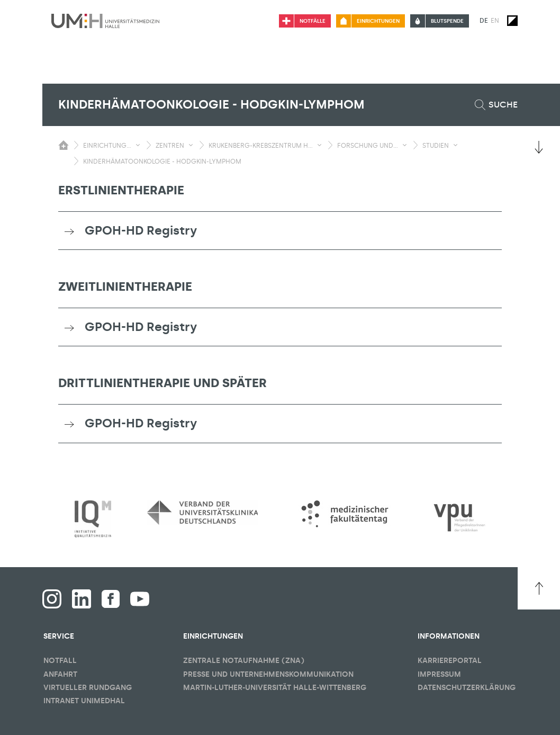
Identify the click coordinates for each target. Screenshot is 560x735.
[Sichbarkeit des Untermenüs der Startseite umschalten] (64, 145)
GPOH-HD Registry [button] (141, 230)
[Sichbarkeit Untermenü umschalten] (138, 145)
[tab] (280, 231)
